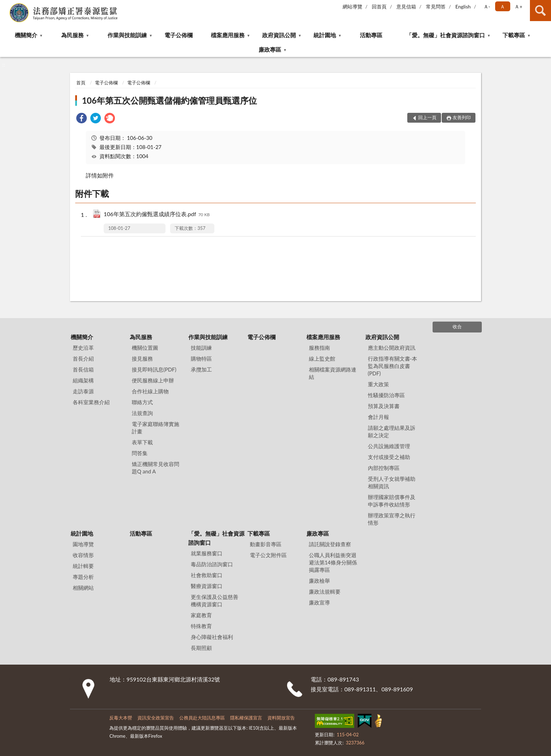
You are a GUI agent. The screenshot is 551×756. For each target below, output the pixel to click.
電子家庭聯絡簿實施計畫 (155, 428)
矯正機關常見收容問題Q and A (155, 468)
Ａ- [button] (487, 7)
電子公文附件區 (268, 555)
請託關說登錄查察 (330, 544)
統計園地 (325, 35)
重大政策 (378, 384)
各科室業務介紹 (91, 402)
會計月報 (378, 417)
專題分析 (83, 577)
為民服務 (72, 35)
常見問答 (436, 7)
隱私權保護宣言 (246, 718)
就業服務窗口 (207, 553)
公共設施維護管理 (389, 446)
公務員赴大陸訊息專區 (202, 718)
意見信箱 (406, 7)
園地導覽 (83, 544)
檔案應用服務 (228, 35)
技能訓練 (201, 348)
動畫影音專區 (266, 544)
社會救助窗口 (207, 575)
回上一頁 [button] (427, 117)
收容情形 (83, 555)
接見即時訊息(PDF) (154, 369)
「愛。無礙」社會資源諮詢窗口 (446, 35)
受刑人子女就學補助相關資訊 (392, 482)
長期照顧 (201, 648)
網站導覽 (352, 7)
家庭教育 (201, 615)
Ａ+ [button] (518, 7)
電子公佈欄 (179, 35)
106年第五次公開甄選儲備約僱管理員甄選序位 (169, 100)
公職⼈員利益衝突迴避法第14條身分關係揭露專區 (333, 562)
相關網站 (83, 588)
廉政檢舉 (319, 581)
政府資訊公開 (279, 35)
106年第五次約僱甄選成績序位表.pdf (157, 215)
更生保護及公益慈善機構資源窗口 (215, 600)
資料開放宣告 (281, 718)
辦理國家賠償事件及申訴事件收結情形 (392, 501)
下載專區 (514, 35)
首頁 (81, 83)
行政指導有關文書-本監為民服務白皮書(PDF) (393, 366)
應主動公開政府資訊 (392, 348)
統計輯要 (83, 566)
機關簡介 (26, 35)
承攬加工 (201, 369)
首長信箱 (83, 369)
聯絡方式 (142, 402)
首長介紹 (83, 358)
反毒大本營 (121, 718)
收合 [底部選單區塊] (457, 327)
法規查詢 (142, 413)
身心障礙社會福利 (212, 637)
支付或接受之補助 (389, 457)
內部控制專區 (384, 468)
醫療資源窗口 (207, 586)
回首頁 (379, 7)
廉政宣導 (319, 602)
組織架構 (83, 380)
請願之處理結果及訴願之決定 (392, 431)
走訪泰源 (83, 391)
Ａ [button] (503, 7)
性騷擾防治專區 (386, 395)
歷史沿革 (83, 348)
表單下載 (142, 442)
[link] (82, 119)
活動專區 (371, 35)
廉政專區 (270, 49)
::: (6, 5)
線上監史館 (322, 358)
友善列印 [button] (462, 117)
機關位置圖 (145, 348)
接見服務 (142, 358)
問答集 (140, 453)
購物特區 (201, 358)
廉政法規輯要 (325, 592)
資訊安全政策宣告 (156, 718)
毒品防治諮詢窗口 (212, 564)
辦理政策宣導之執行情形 (392, 519)
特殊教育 (201, 626)
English (463, 7)
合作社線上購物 (150, 391)
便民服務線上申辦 (153, 380)
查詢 (540, 11)
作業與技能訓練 (127, 35)
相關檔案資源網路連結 (333, 373)
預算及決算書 (384, 406)
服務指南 (319, 348)
